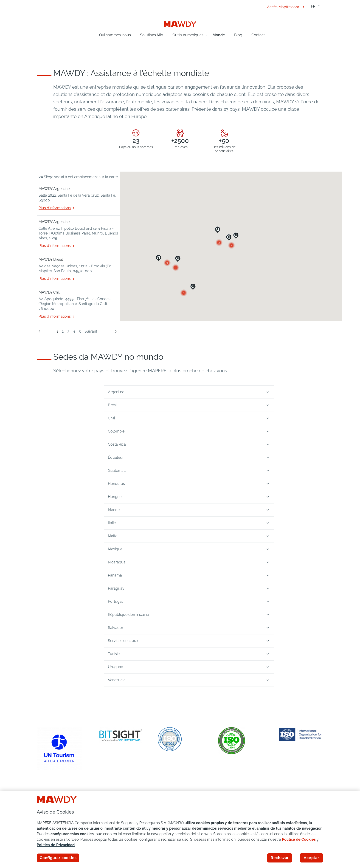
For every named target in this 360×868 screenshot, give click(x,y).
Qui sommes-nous (115, 35)
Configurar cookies (58, 858)
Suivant (91, 331)
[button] (184, 293)
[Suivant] (114, 331)
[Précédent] (39, 331)
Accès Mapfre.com (286, 7)
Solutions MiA (152, 35)
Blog (238, 35)
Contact (258, 35)
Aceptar (311, 858)
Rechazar (280, 858)
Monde (219, 35)
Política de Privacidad (56, 845)
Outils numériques (188, 35)
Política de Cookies (299, 839)
